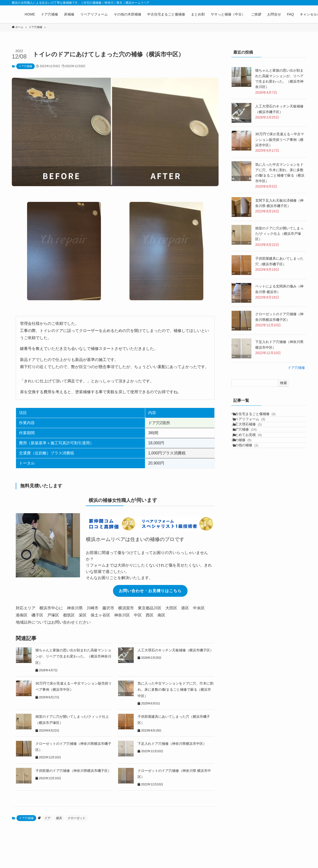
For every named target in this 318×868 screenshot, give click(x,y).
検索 (284, 383)
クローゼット (77, 818)
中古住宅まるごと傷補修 (259, 416)
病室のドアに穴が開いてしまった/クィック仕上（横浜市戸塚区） (279, 234)
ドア (48, 818)
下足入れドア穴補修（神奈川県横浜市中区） (172, 744)
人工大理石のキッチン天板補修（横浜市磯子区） (175, 650)
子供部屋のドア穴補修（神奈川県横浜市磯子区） (73, 771)
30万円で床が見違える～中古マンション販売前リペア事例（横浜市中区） (280, 140)
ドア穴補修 (25, 66)
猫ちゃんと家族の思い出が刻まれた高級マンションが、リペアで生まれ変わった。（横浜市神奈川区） (73, 656)
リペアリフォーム (253, 427)
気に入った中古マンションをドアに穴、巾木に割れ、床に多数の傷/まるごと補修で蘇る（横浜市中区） (175, 689)
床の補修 (246, 467)
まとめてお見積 (252, 457)
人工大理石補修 (252, 437)
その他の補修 (250, 478)
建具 (59, 818)
